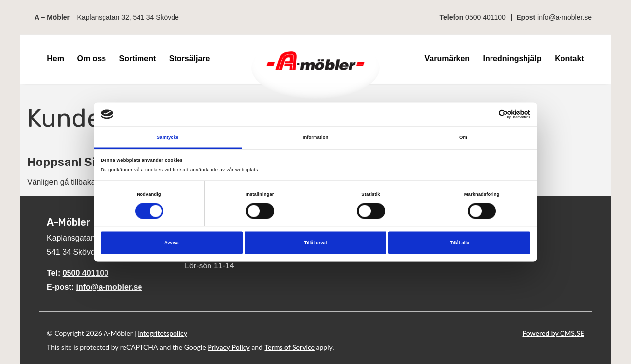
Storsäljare (190, 58)
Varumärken (447, 58)
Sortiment (138, 58)
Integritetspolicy (162, 333)
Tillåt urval (316, 243)
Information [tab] (316, 137)
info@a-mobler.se (564, 17)
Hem (55, 58)
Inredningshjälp (512, 58)
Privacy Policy (229, 347)
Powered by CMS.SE (553, 333)
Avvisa (172, 243)
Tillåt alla (459, 243)
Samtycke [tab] (168, 137)
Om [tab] (463, 137)
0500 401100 (486, 17)
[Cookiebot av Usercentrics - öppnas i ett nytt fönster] (487, 115)
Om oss (91, 58)
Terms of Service (289, 347)
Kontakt (569, 58)
